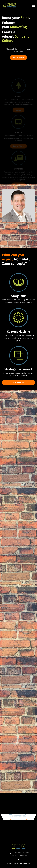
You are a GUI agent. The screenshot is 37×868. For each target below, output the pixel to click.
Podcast (26, 853)
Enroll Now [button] (18, 382)
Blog (10, 853)
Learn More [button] (19, 58)
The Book (17, 853)
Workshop (14, 855)
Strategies (24, 855)
